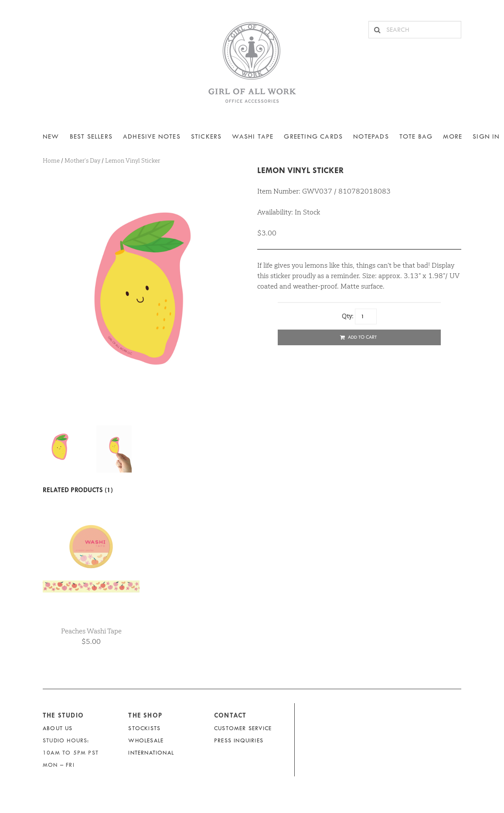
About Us (58, 728)
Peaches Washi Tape (91, 631)
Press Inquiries (239, 740)
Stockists (144, 728)
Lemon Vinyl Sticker (301, 170)
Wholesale (146, 740)
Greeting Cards (313, 137)
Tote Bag (416, 137)
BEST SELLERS (91, 137)
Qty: (347, 316)
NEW (51, 137)
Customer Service (243, 728)
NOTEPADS (371, 137)
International (151, 753)
